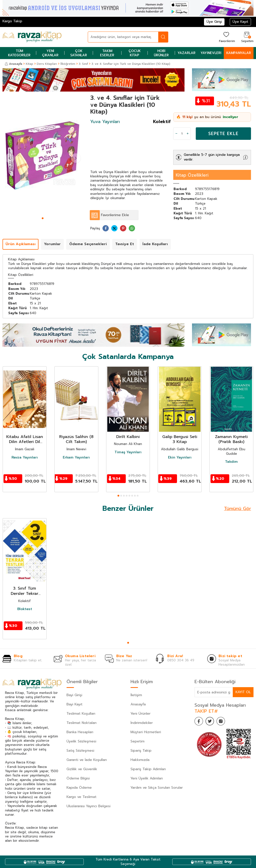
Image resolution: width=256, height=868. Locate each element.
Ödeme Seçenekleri (88, 244)
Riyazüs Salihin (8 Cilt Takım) (76, 440)
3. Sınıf (83, 64)
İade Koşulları (155, 244)
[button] (43, 218)
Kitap (29, 64)
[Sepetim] (247, 37)
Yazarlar (186, 53)
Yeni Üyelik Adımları (147, 778)
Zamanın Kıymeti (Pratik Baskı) (231, 440)
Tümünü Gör (237, 509)
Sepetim (137, 741)
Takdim (231, 462)
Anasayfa (14, 64)
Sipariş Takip (141, 751)
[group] (43, 155)
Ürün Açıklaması (20, 244)
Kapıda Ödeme (79, 788)
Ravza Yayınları (25, 458)
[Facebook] (199, 722)
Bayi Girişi (74, 695)
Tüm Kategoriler (19, 53)
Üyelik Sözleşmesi (81, 741)
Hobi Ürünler (161, 53)
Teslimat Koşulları (81, 714)
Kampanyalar (239, 53)
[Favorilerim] (226, 37)
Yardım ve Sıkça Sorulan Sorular (157, 788)
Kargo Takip (12, 21)
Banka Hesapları (80, 732)
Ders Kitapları (47, 64)
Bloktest (25, 609)
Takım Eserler (107, 53)
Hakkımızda (140, 760)
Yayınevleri (211, 53)
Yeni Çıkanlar (50, 53)
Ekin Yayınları (180, 458)
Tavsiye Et (125, 244)
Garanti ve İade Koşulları (87, 760)
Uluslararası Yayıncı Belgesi (88, 806)
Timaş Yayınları (128, 452)
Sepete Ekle (223, 134)
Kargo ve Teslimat (81, 797)
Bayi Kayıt (74, 704)
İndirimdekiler (142, 723)
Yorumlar (52, 244)
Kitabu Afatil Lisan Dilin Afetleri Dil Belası (25, 440)
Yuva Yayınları (105, 122)
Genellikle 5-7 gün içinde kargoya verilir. (212, 157)
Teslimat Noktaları (81, 723)
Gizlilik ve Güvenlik (82, 769)
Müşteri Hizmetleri (146, 732)
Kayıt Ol (243, 692)
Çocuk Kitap (135, 53)
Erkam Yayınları (76, 458)
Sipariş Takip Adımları (148, 769)
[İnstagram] (224, 722)
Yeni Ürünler (140, 714)
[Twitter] (212, 722)
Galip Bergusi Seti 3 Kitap (180, 440)
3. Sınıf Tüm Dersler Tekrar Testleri (24, 591)
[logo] (32, 37)
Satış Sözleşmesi (80, 751)
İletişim (136, 695)
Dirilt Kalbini (128, 437)
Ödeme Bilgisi (78, 778)
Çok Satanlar (79, 53)
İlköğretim (68, 64)
